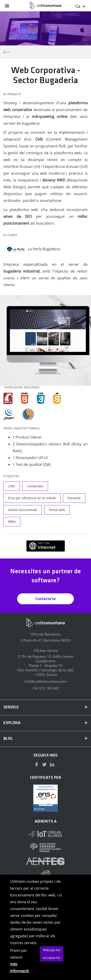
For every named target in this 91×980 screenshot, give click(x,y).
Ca (81, 6)
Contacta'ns (46, 599)
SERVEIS (45, 707)
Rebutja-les (52, 950)
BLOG (45, 739)
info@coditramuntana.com (45, 681)
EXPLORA (45, 723)
